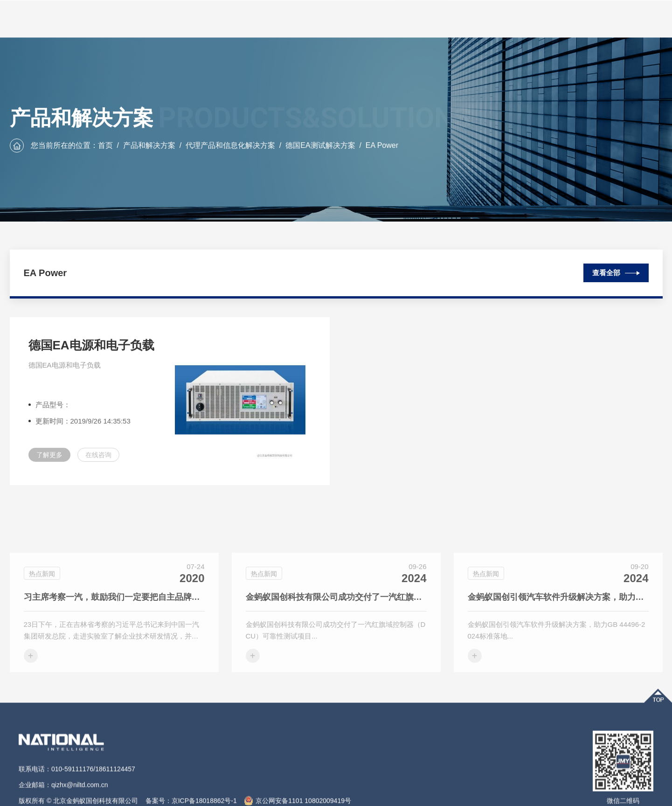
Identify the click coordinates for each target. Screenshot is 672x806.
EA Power (382, 146)
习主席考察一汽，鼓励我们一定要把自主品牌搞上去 (114, 638)
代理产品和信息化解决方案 (230, 146)
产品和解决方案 (149, 146)
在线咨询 (98, 460)
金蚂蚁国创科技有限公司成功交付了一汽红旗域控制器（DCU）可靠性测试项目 (336, 638)
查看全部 (616, 271)
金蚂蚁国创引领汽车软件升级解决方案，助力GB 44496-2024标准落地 (558, 638)
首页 (105, 146)
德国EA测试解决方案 (320, 146)
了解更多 (49, 460)
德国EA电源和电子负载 (91, 351)
